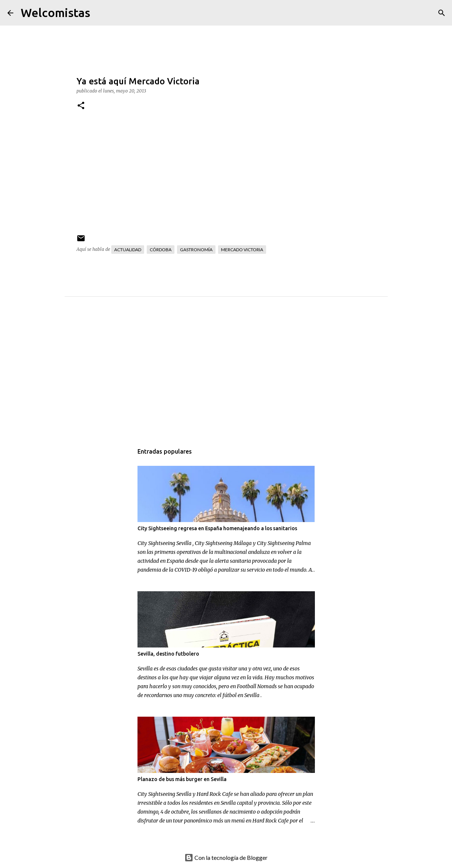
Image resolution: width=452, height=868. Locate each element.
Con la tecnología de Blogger (226, 857)
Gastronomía (196, 250)
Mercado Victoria (242, 250)
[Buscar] (101, 13)
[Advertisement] (241, 378)
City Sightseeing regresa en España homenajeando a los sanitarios (217, 528)
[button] (81, 106)
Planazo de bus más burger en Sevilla (182, 779)
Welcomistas (55, 13)
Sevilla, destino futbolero (168, 654)
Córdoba (161, 250)
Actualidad (128, 250)
